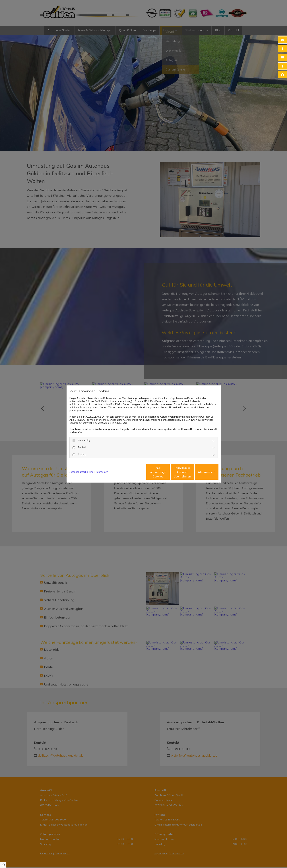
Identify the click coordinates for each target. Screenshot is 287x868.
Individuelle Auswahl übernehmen (167, 472)
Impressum (102, 472)
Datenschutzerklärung (81, 472)
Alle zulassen (202, 472)
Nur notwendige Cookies (133, 472)
